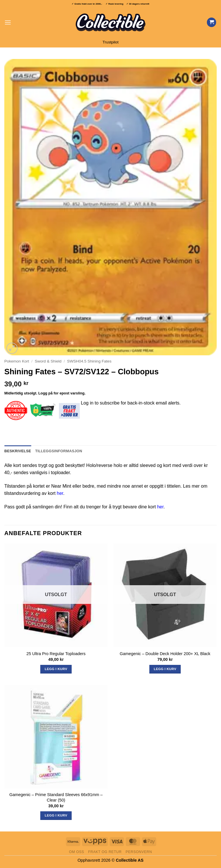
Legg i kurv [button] (56, 815)
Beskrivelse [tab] (18, 451)
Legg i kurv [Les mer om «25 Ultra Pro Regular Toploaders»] (56, 669)
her (60, 493)
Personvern (139, 852)
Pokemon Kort (17, 361)
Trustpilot (110, 42)
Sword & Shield (48, 361)
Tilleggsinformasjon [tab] (59, 451)
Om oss (77, 852)
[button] (8, 22)
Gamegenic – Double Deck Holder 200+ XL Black (165, 654)
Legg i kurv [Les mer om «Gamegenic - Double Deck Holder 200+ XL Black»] (165, 669)
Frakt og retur (105, 852)
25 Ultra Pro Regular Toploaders (56, 654)
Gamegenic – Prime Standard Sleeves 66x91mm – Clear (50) (56, 797)
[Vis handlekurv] (212, 22)
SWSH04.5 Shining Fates (89, 361)
